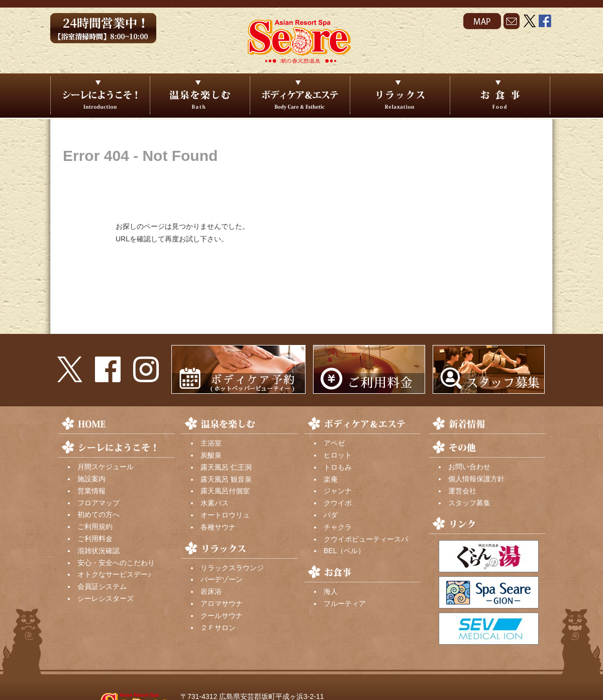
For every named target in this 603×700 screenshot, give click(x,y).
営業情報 (91, 491)
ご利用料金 (95, 539)
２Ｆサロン (218, 628)
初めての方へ (98, 514)
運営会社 (462, 491)
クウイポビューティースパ (366, 539)
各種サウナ (218, 527)
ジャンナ (338, 491)
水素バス (215, 503)
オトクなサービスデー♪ (114, 574)
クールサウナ (222, 616)
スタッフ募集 (469, 503)
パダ (331, 515)
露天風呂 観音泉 (226, 479)
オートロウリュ (225, 515)
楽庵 (331, 479)
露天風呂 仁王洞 (226, 467)
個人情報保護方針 (476, 479)
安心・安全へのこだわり (116, 563)
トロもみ (338, 467)
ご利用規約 (95, 527)
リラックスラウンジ (232, 568)
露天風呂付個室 (225, 491)
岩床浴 (211, 591)
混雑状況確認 (98, 551)
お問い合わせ (469, 467)
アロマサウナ (222, 603)
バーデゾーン (222, 579)
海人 (331, 591)
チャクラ (338, 527)
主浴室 (211, 443)
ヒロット (338, 455)
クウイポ (338, 503)
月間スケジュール (106, 467)
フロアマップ (98, 503)
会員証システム (102, 586)
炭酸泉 (211, 455)
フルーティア (345, 603)
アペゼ (334, 443)
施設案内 (91, 479)
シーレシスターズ (106, 598)
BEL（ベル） (344, 551)
